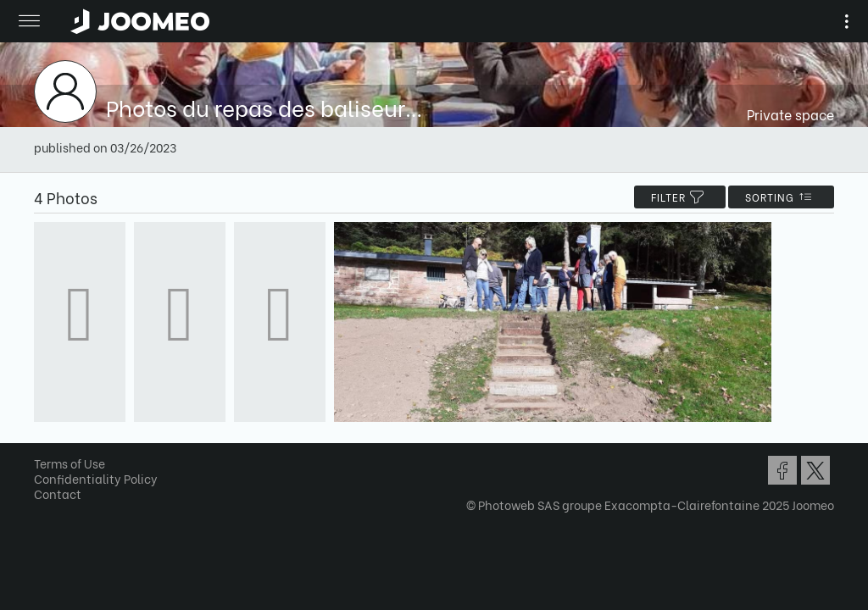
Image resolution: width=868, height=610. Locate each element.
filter (680, 197)
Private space (790, 114)
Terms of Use (70, 463)
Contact (58, 494)
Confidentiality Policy (96, 478)
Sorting (781, 197)
